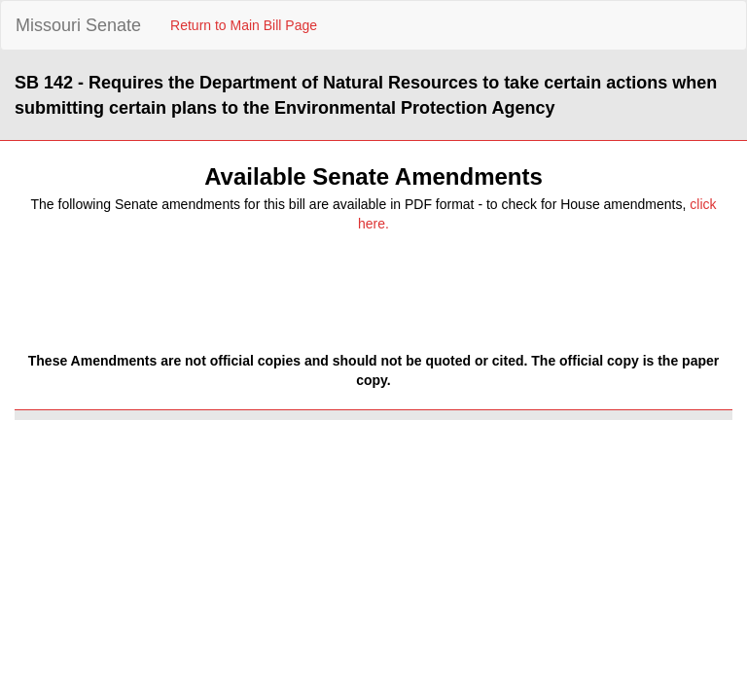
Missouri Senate (78, 25)
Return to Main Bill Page (244, 25)
